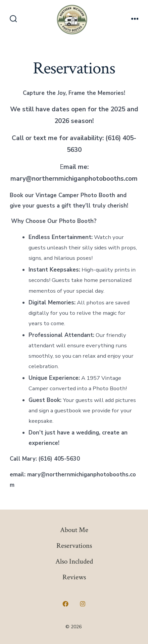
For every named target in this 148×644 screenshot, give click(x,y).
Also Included (74, 561)
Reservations (74, 546)
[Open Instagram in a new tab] (83, 604)
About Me (74, 530)
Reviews (74, 577)
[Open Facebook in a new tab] (65, 604)
